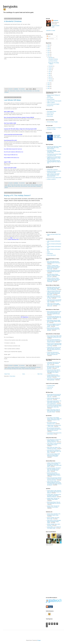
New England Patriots (52, 111)
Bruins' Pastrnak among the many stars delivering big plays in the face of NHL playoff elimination (54, 313)
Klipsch (35, 186)
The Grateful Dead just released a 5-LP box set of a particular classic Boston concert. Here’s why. (54, 406)
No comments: (22, 89)
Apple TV (9, 185)
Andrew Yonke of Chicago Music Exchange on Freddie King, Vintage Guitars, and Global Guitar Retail (54, 465)
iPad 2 (19, 186)
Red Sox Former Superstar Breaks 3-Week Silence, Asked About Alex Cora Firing (54, 345)
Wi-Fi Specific (50, 98)
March (50, 77)
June (50, 72)
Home (24, 374)
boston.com (50, 389)
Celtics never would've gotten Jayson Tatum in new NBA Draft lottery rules (54, 305)
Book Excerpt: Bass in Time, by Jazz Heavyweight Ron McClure (54, 503)
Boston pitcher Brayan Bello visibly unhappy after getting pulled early (54, 336)
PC (26, 367)
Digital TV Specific (51, 103)
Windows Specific (51, 99)
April (50, 75)
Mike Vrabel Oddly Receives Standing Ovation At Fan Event (54, 262)
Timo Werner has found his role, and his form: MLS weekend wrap (54, 363)
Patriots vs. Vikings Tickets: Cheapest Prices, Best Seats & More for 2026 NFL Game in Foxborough (54, 267)
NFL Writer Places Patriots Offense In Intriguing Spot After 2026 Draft (54, 275)
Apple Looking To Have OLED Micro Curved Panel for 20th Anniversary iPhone (53, 175)
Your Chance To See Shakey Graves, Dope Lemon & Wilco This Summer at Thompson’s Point (54, 419)
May (50, 73)
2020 (49, 47)
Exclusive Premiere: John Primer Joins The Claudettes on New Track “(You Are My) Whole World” (54, 470)
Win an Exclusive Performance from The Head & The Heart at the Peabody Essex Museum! (54, 429)
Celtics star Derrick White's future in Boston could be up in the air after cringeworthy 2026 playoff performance (54, 293)
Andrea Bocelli (13, 91)
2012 (49, 54)
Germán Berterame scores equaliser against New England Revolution (54, 376)
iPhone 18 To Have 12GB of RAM (54, 178)
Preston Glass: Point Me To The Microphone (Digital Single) (54, 514)
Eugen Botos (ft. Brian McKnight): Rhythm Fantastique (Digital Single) (54, 522)
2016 (49, 49)
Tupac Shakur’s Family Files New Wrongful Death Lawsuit (54, 444)
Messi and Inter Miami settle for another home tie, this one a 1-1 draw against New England (54, 371)
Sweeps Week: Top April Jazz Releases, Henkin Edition (53, 499)
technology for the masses (17, 369)
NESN (48, 252)
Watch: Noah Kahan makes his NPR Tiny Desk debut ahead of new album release (54, 411)
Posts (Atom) (12, 376)
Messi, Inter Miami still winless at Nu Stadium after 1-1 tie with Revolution (54, 367)
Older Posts (40, 374)
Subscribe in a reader (51, 31)
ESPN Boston (50, 254)
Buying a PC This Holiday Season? (17, 195)
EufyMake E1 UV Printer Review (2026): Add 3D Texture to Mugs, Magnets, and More (54, 158)
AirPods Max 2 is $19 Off (52, 170)
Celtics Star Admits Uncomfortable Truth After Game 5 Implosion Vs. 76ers (54, 301)
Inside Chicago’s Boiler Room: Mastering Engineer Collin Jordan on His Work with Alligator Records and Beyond (54, 483)
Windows (34, 369)
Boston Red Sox (51, 113)
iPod (22, 186)
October (50, 68)
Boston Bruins (50, 116)
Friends (24, 91)
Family (21, 91)
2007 (49, 88)
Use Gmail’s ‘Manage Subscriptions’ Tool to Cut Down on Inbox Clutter (54, 152)
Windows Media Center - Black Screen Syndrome (57, 136)
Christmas (18, 91)
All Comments (50, 39)
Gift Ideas (9, 186)
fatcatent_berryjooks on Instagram (54, 128)
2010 (49, 83)
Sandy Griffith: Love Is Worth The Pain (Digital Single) (54, 527)
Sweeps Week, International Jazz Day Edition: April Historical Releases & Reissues (54, 496)
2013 (49, 52)
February (51, 79)
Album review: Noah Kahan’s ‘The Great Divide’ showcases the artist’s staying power (54, 402)
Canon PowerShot (27, 185)
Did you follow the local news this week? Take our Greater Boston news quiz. (54, 396)
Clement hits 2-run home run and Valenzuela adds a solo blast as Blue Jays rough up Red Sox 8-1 (54, 349)
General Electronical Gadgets (53, 104)
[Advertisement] (53, 206)
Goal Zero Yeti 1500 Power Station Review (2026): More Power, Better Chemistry (54, 148)
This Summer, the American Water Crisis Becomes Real (54, 155)
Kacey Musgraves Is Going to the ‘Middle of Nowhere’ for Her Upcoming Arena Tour (54, 441)
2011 (9, 91)
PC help (29, 367)
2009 (49, 85)
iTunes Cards (30, 186)
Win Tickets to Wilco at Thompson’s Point (52, 423)
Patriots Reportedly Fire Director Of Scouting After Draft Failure (54, 271)
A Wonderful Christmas (13, 21)
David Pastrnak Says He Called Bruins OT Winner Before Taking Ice (54, 321)
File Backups (23, 367)
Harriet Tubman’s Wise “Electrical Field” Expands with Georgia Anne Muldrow (54, 492)
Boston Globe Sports (51, 255)
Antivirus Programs (11, 367)
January (50, 81)
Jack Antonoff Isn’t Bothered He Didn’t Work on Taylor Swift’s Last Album (54, 451)
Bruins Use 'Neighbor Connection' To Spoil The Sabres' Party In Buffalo (54, 325)
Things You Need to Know (27, 369)
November (51, 66)
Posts (49, 36)
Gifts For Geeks (15, 186)
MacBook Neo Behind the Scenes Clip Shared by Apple (54, 172)
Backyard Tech (50, 106)
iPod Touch (25, 186)
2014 (49, 51)
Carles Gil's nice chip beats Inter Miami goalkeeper (54, 379)
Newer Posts (7, 374)
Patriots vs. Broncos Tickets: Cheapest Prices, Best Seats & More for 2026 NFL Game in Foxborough (54, 280)
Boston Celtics (50, 115)
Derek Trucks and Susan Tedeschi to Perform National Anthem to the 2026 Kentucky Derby (54, 479)
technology (9, 369)
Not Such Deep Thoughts (52, 122)
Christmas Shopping (34, 185)
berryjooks (10, 7)
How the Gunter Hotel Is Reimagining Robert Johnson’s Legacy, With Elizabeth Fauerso (54, 474)
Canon (22, 185)
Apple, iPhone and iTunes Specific (54, 101)
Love (33, 91)
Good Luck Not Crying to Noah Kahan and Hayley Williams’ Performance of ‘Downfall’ (53, 455)
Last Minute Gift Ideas (12, 100)
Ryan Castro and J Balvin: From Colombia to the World (54, 448)
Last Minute (38, 186)
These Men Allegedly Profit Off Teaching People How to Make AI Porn (54, 162)
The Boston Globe (51, 386)
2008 (49, 87)
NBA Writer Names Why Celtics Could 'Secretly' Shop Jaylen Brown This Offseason (54, 288)
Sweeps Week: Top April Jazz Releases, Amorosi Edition (53, 507)
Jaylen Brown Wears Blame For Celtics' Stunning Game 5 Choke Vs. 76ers (54, 297)
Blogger (39, 640)
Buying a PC (17, 367)
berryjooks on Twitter (51, 129)
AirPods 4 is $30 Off (51, 179)
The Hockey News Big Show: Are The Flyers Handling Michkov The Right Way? (54, 318)
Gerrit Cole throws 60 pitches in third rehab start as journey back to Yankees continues (54, 341)
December (51, 58)
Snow (36, 91)
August (50, 70)
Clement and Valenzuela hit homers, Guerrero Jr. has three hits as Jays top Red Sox (54, 353)
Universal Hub (50, 387)
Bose (12, 185)
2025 (49, 45)
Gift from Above (29, 91)
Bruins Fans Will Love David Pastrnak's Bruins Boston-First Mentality (53, 329)
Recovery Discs (34, 367)
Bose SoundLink (17, 185)
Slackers (6, 188)
